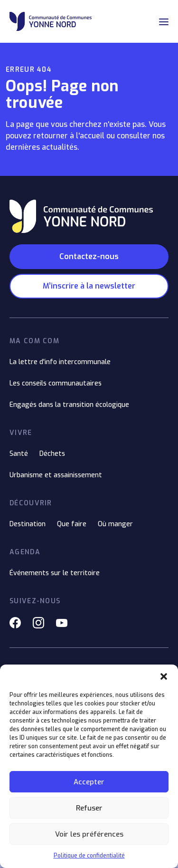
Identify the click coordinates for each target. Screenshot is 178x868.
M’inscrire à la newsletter (89, 286)
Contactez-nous (89, 256)
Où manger (115, 524)
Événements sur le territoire (55, 573)
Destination (28, 524)
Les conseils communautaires (56, 383)
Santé (19, 454)
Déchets (52, 454)
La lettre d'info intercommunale (60, 362)
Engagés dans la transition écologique (69, 405)
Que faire (72, 524)
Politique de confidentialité (89, 856)
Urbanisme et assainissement (56, 475)
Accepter (89, 782)
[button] (164, 676)
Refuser (89, 808)
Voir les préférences (89, 834)
